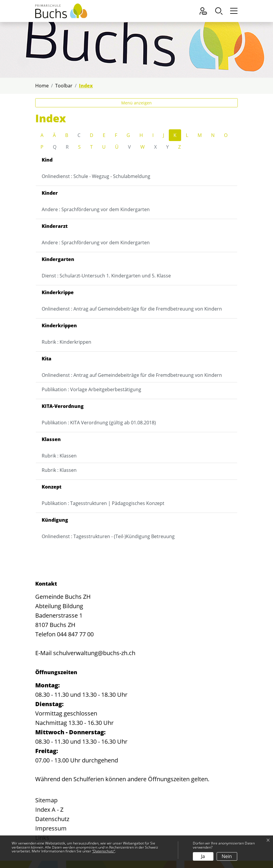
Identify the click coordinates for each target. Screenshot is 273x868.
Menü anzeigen (136, 103)
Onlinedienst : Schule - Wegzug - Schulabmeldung (96, 176)
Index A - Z (49, 809)
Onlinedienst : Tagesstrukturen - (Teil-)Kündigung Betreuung (108, 536)
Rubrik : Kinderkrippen (66, 342)
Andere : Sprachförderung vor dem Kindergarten (96, 209)
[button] (220, 11)
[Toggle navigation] (233, 11)
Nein (227, 856)
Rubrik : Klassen (59, 456)
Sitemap (46, 800)
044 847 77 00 (75, 634)
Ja (203, 856)
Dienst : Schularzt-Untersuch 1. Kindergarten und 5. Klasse (106, 276)
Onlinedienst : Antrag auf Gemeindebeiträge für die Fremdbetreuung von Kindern (132, 309)
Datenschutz (52, 819)
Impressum (51, 828)
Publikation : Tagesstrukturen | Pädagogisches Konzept (103, 503)
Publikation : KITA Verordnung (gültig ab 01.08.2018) (99, 423)
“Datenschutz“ (104, 851)
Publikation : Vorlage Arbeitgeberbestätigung (91, 389)
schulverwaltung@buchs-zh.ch (94, 653)
